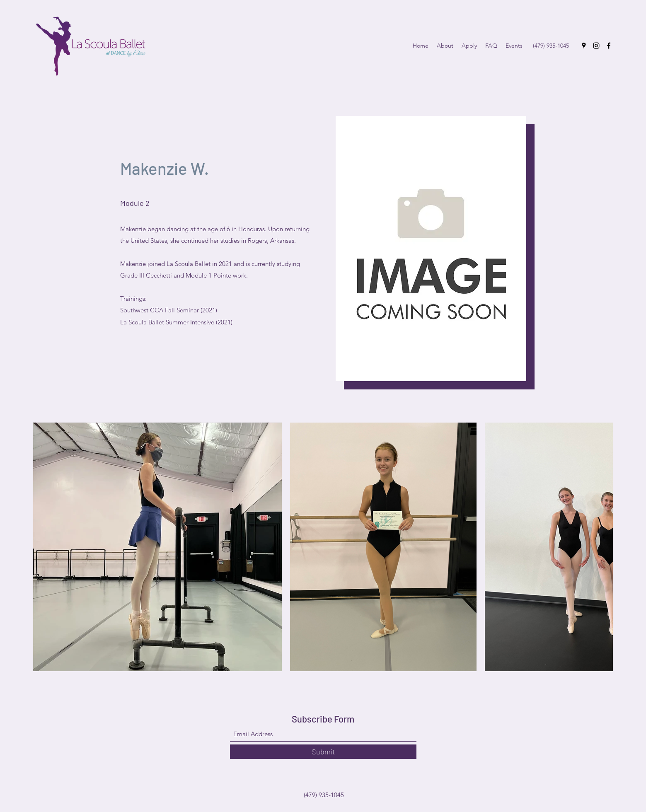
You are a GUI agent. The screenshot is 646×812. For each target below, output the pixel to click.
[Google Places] (584, 46)
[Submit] (323, 752)
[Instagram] (596, 46)
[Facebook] (609, 46)
